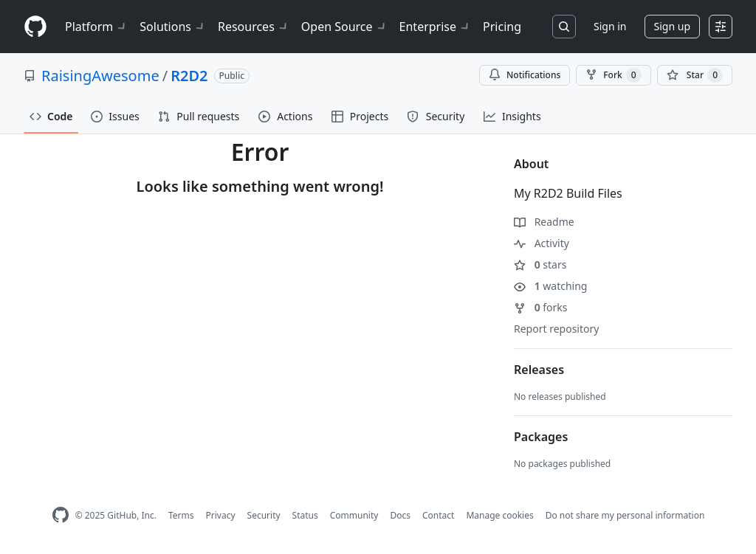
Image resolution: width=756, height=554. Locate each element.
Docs (400, 515)
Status (305, 515)
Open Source (344, 27)
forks (541, 307)
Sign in (610, 26)
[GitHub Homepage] (61, 515)
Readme (544, 222)
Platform (96, 27)
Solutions (173, 27)
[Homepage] (35, 27)
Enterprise (435, 27)
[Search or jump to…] (564, 27)
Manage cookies (499, 515)
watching (550, 286)
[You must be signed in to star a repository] (695, 75)
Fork (613, 75)
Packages (541, 437)
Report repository (556, 329)
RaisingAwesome (100, 76)
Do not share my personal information (625, 515)
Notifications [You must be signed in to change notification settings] (525, 75)
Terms (181, 515)
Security (264, 515)
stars (540, 264)
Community (354, 515)
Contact (438, 515)
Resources (254, 27)
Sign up (672, 26)
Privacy (221, 515)
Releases (539, 370)
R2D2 (189, 76)
